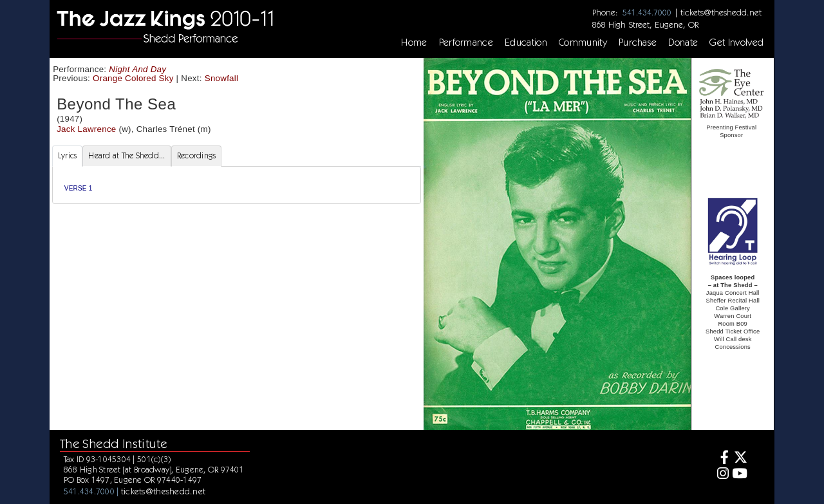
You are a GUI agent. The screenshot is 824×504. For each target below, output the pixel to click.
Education (526, 42)
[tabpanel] (237, 185)
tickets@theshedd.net (721, 12)
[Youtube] (740, 475)
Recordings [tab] (197, 155)
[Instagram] (721, 475)
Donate (683, 42)
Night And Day (137, 69)
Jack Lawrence (86, 129)
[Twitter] (740, 459)
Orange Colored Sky (133, 78)
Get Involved (736, 42)
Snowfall (222, 78)
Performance (466, 42)
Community (583, 42)
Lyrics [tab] (68, 155)
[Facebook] (721, 459)
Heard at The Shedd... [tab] (126, 155)
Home (414, 42)
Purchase (638, 42)
